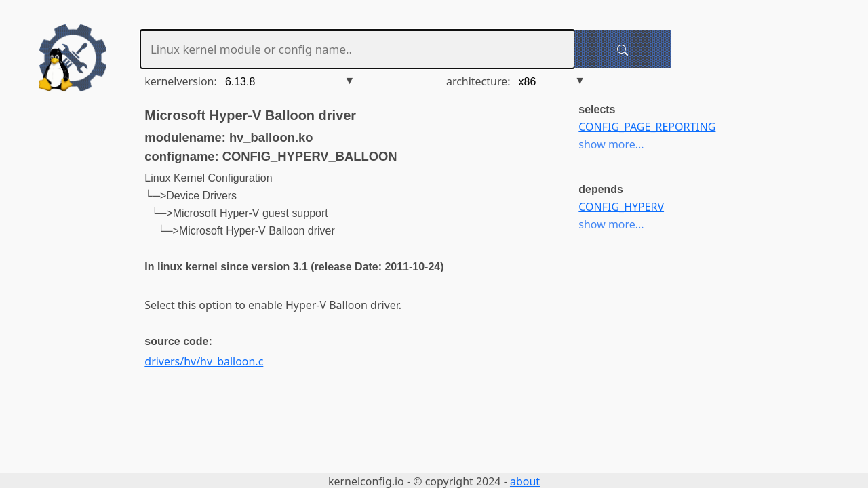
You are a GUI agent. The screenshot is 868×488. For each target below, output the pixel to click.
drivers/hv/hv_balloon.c (204, 361)
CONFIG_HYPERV (621, 207)
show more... (611, 144)
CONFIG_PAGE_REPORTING (647, 127)
